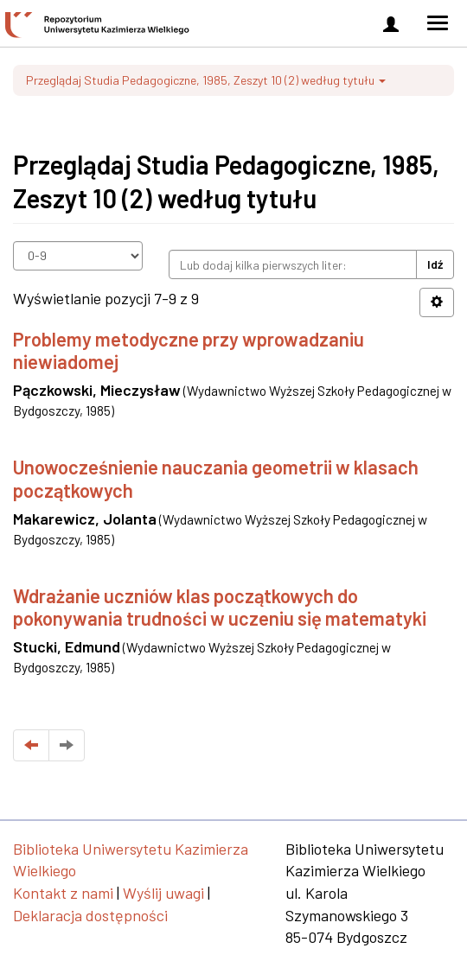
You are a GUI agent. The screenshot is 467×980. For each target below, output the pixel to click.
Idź (435, 264)
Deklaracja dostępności (90, 915)
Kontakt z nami (63, 893)
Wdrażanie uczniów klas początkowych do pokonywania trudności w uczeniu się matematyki (220, 607)
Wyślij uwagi (163, 893)
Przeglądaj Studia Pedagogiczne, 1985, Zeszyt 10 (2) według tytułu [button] (206, 80)
